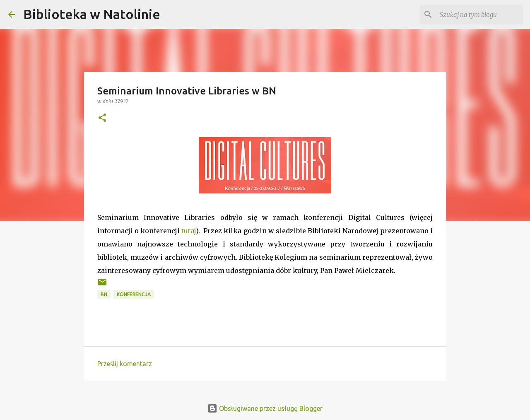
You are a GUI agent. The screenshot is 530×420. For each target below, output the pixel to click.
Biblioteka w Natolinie (92, 14)
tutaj (189, 231)
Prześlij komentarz (125, 364)
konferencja (134, 294)
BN (104, 294)
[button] (102, 118)
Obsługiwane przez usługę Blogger (265, 408)
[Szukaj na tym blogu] (480, 14)
